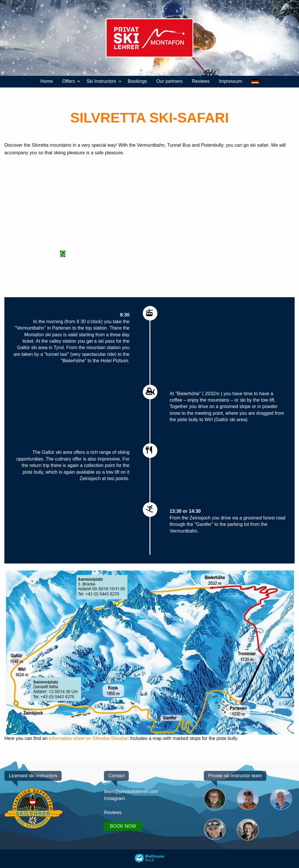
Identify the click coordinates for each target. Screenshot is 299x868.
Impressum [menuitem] (231, 81)
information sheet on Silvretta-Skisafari (89, 738)
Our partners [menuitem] (169, 81)
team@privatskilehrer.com (131, 791)
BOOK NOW (123, 826)
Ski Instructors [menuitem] (101, 81)
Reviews (113, 812)
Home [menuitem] (47, 81)
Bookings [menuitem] (138, 81)
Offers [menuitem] (68, 81)
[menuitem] (255, 82)
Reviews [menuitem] (201, 81)
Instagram (114, 798)
